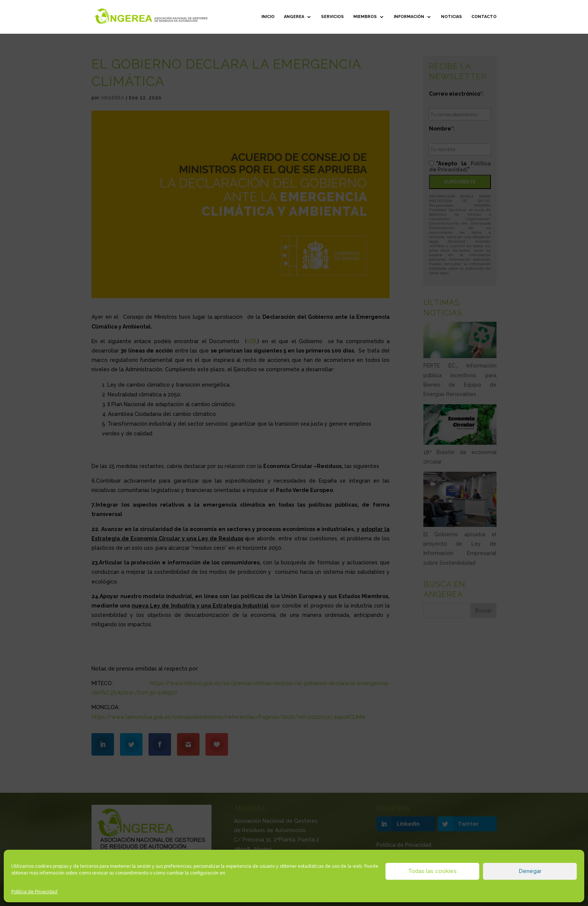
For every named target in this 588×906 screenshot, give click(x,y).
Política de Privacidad (34, 892)
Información (409, 17)
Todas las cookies (432, 871)
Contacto (484, 17)
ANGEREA (294, 17)
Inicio (268, 17)
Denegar (530, 871)
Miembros (365, 17)
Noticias (451, 17)
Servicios (332, 17)
